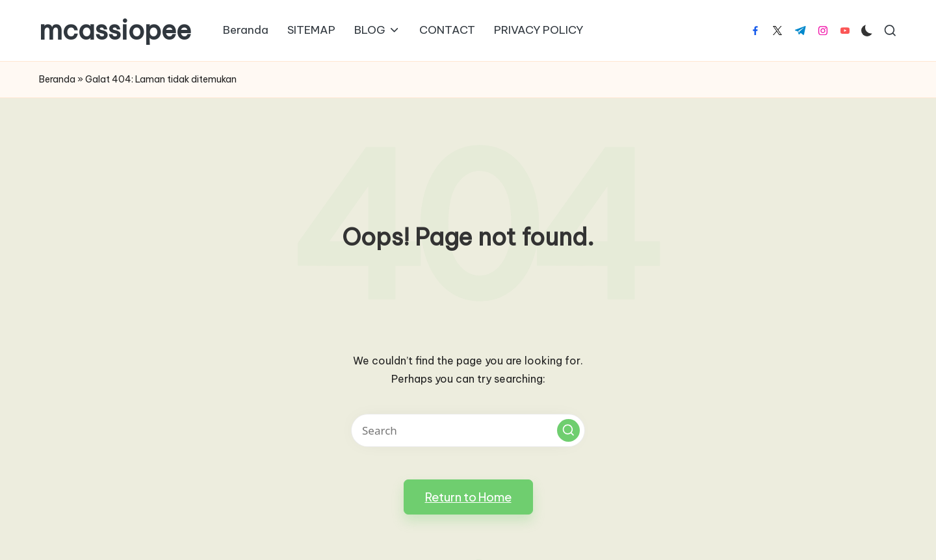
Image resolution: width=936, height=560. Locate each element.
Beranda (57, 79)
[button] (568, 430)
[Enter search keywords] (468, 430)
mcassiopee (115, 31)
